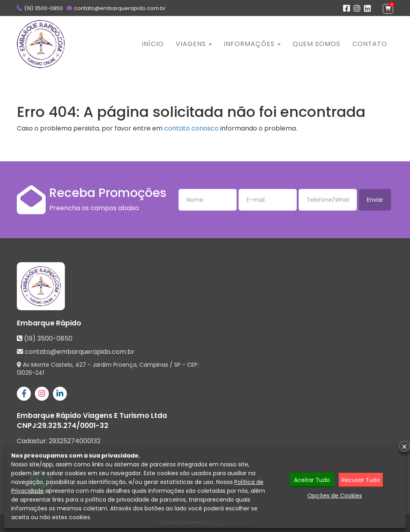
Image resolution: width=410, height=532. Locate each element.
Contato (370, 44)
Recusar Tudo (361, 480)
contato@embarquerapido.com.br (120, 8)
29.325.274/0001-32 (73, 426)
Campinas (154, 365)
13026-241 (30, 373)
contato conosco (191, 128)
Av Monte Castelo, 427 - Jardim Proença (80, 365)
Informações (252, 44)
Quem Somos (317, 44)
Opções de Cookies (335, 496)
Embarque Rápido (49, 323)
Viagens (194, 44)
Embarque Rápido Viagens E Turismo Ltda (92, 416)
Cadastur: (59, 441)
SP (177, 365)
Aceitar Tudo (312, 480)
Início (153, 44)
